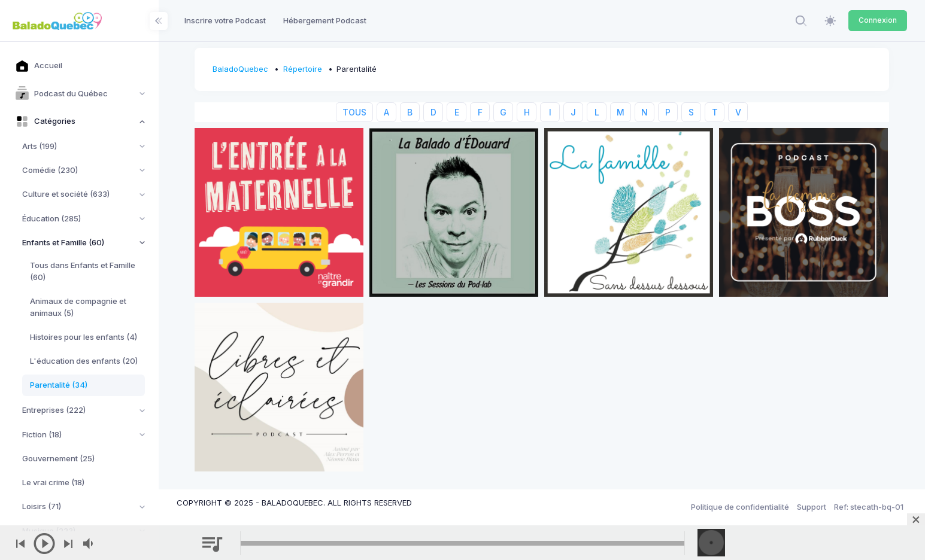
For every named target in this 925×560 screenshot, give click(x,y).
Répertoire (303, 69)
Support (812, 507)
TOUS (354, 112)
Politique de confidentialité (740, 507)
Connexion (878, 20)
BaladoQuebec (240, 69)
